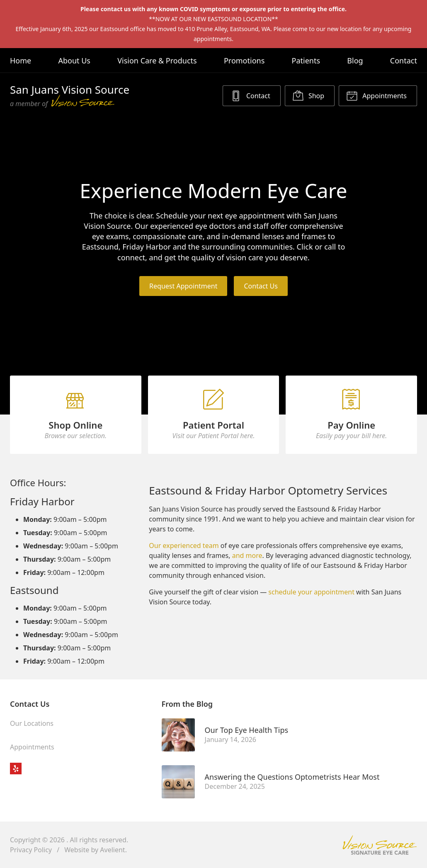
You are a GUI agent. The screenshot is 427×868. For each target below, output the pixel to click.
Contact (404, 61)
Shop (308, 95)
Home (21, 61)
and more (247, 555)
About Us (74, 61)
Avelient (112, 850)
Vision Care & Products (157, 61)
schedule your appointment (311, 592)
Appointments (376, 95)
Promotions (244, 61)
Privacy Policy (31, 850)
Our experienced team (184, 546)
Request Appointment (183, 286)
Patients (306, 61)
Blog (355, 61)
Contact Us (261, 286)
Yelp (16, 769)
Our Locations (32, 723)
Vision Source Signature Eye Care (380, 845)
